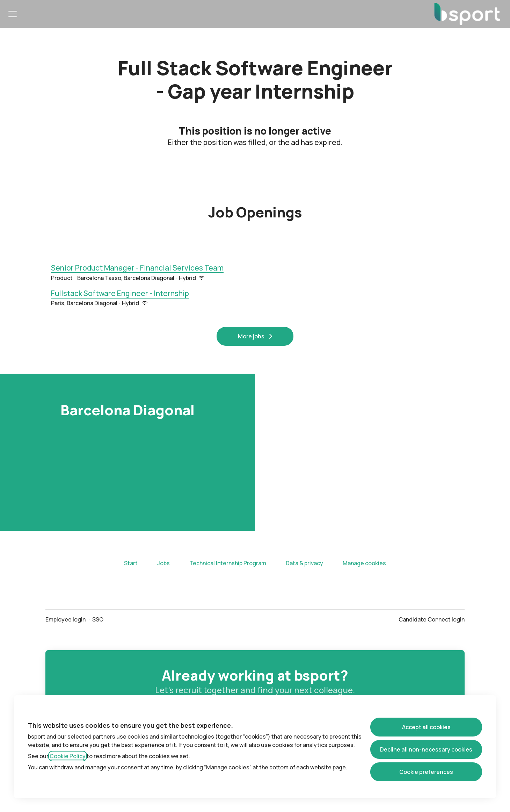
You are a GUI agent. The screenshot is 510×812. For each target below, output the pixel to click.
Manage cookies (364, 563)
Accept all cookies (426, 727)
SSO (98, 619)
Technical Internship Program (228, 563)
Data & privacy (304, 563)
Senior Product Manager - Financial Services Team (137, 268)
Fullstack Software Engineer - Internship (120, 294)
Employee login (65, 619)
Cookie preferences (426, 772)
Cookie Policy (68, 756)
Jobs (163, 563)
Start (131, 563)
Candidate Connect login (432, 619)
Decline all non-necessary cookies (426, 749)
